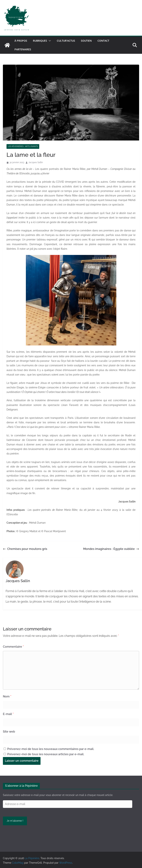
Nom (7, 696)
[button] (49, 41)
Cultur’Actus (66, 41)
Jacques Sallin (36, 162)
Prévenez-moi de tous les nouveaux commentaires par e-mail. (51, 749)
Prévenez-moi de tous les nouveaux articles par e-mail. (46, 754)
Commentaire (13, 647)
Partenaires (23, 49)
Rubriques (40, 41)
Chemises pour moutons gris (25, 549)
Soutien (86, 41)
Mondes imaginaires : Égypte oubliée (111, 549)
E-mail (8, 714)
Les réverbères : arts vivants (23, 146)
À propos (21, 41)
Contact (103, 41)
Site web (9, 732)
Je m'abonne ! (15, 821)
